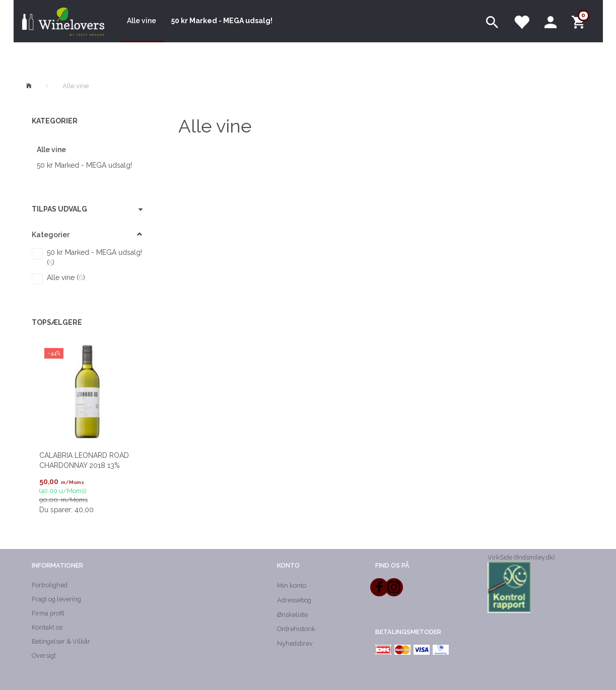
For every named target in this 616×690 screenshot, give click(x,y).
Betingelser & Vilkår (61, 641)
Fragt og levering (56, 599)
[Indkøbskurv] (580, 21)
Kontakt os (47, 627)
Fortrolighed (50, 585)
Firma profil (48, 613)
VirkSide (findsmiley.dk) (521, 557)
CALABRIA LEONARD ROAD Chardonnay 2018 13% (84, 460)
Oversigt (44, 656)
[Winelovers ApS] (63, 21)
